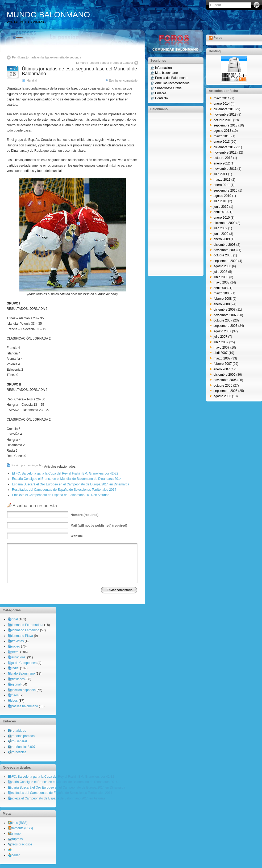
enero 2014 (222, 104)
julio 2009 (220, 228)
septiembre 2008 (225, 261)
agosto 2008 (222, 266)
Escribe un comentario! (124, 81)
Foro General (17, 741)
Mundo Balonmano (21, 674)
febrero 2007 (223, 364)
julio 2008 (220, 272)
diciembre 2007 (224, 310)
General (14, 652)
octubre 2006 (223, 386)
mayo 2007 (221, 348)
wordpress (15, 839)
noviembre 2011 (225, 169)
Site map (14, 833)
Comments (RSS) (20, 828)
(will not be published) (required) (99, 526)
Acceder (14, 855)
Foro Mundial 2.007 (22, 747)
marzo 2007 (222, 358)
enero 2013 (222, 142)
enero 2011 (222, 185)
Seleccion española (22, 690)
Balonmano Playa (20, 636)
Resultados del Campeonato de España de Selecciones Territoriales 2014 (64, 490)
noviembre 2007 (225, 315)
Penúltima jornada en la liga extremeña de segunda (47, 57)
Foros (218, 38)
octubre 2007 (223, 320)
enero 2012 (222, 163)
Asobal (13, 619)
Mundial (32, 81)
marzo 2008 (222, 293)
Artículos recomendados (172, 83)
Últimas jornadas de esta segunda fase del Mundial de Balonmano (79, 71)
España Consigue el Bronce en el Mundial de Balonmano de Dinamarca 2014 (67, 479)
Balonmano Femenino (24, 630)
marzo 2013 (222, 136)
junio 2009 (221, 234)
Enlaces (161, 93)
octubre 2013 (223, 120)
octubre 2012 (223, 158)
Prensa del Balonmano (171, 78)
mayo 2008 (221, 282)
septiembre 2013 (225, 125)
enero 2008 (222, 304)
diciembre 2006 (224, 375)
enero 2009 (222, 239)
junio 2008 (221, 277)
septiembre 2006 (225, 391)
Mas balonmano (166, 73)
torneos (13, 695)
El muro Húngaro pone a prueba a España (105, 63)
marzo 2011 (222, 180)
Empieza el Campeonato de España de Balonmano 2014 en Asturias (61, 495)
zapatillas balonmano (23, 706)
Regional (14, 684)
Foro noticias (17, 752)
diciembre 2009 (224, 223)
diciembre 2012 (224, 147)
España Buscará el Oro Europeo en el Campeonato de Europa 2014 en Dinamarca (71, 484)
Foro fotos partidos (21, 736)
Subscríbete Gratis (168, 88)
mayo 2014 (221, 98)
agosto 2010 (222, 196)
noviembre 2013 (225, 115)
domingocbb (35, 465)
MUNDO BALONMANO (48, 14)
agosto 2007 (222, 331)
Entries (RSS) (18, 823)
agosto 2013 (222, 131)
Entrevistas (16, 641)
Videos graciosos (20, 844)
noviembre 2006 (225, 380)
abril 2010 (221, 212)
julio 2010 (220, 201)
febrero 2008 (223, 299)
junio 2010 (221, 207)
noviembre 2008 (225, 250)
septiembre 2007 (225, 326)
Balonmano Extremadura (26, 625)
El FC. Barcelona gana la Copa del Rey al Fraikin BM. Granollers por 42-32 (65, 473)
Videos (13, 701)
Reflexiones (16, 679)
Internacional (17, 657)
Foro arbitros (17, 731)
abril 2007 (221, 353)
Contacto (161, 98)
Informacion (163, 68)
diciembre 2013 (224, 109)
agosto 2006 (222, 396)
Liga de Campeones (22, 663)
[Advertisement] (172, 194)
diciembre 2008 (224, 245)
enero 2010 (222, 218)
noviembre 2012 (225, 153)
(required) (84, 515)
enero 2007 (222, 369)
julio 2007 (220, 337)
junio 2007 (221, 342)
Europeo (14, 646)
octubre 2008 (223, 255)
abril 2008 (221, 288)
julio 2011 (220, 174)
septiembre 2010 (225, 190)
